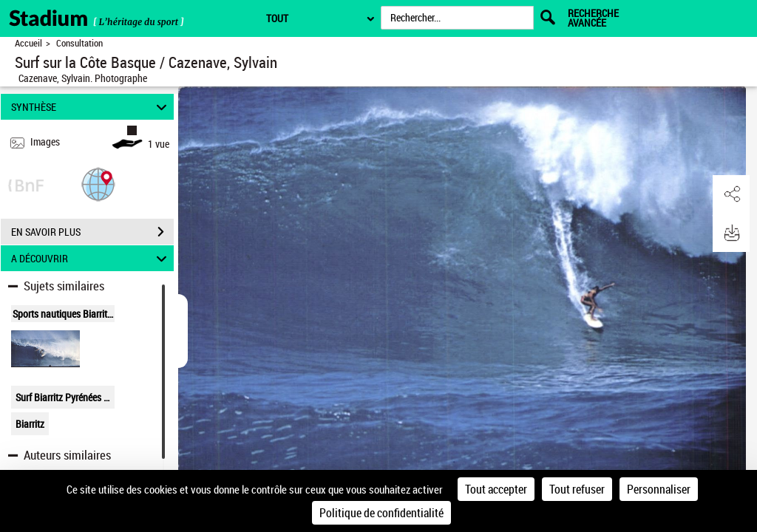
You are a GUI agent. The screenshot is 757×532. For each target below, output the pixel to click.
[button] (98, 184)
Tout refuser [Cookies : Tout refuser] (577, 489)
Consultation (79, 43)
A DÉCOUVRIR (91, 258)
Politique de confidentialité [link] (381, 513)
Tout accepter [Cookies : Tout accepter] (496, 489)
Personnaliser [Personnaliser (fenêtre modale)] (659, 489)
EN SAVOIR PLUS (92, 232)
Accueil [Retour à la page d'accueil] (28, 43)
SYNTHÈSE (91, 107)
